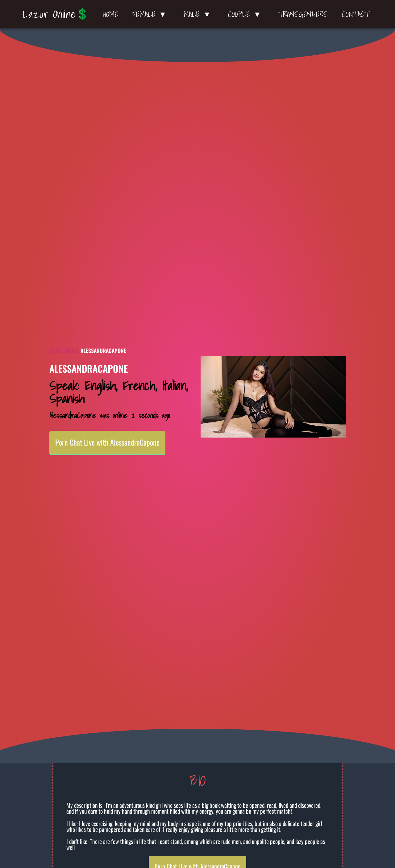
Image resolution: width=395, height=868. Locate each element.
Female (71, 350)
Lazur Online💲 (56, 14)
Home (110, 14)
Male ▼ (199, 14)
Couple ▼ (246, 14)
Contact (355, 14)
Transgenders (303, 14)
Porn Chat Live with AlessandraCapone (107, 442)
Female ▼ (151, 14)
